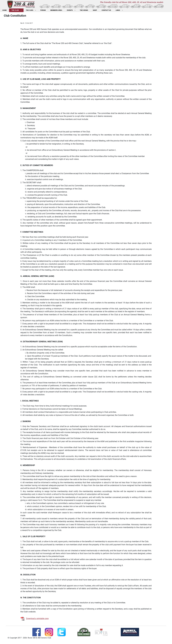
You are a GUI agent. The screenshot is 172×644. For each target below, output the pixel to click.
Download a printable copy (37, 619)
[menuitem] (5, 10)
